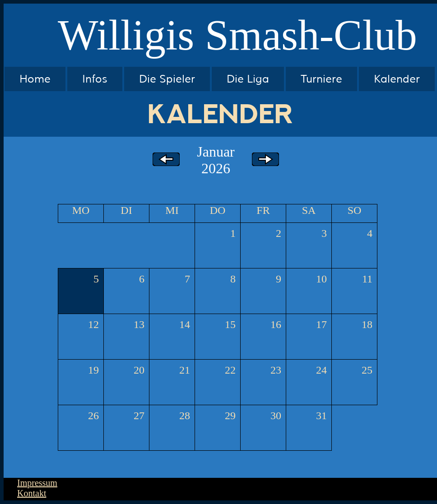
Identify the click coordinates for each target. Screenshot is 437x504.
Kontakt (32, 493)
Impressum (37, 483)
